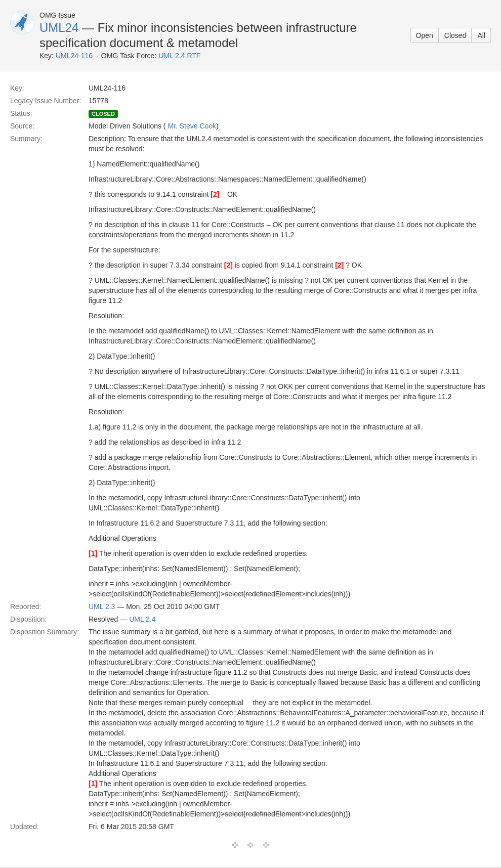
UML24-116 (74, 56)
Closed (455, 35)
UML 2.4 (142, 619)
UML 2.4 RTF (179, 56)
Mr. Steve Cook (192, 126)
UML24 (59, 28)
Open (425, 35)
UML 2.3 (102, 606)
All (481, 35)
